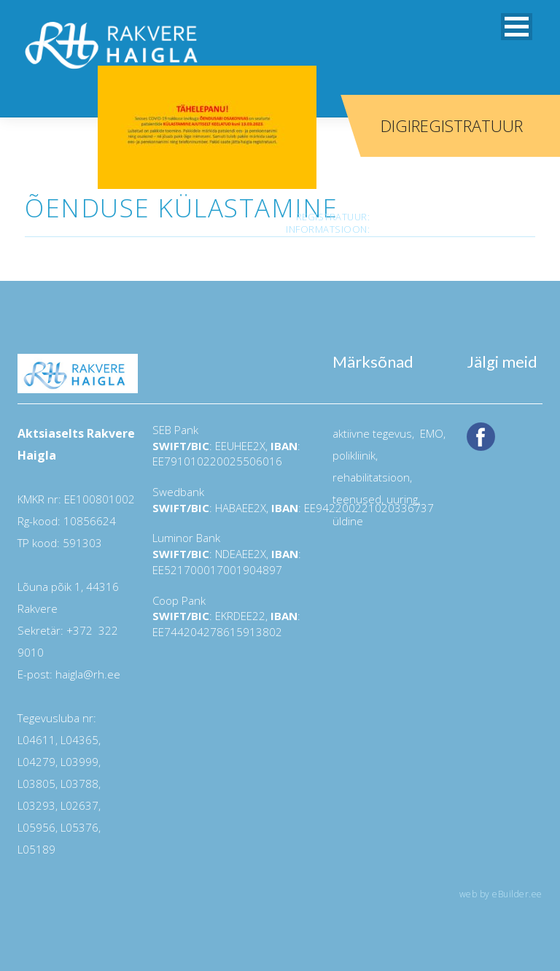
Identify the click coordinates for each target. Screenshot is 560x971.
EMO (430, 433)
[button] (517, 27)
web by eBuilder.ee (501, 894)
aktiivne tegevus (372, 433)
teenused (357, 499)
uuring (402, 499)
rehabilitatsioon (371, 477)
